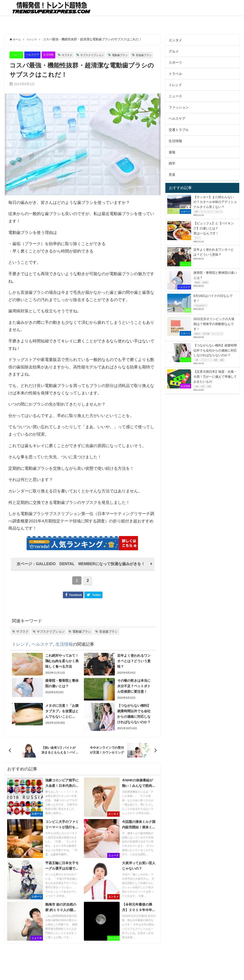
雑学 (172, 163)
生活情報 (54, 55)
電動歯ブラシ (134, 55)
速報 (172, 152)
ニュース (175, 96)
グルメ (174, 51)
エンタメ (175, 40)
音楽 (172, 175)
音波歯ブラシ (24, 63)
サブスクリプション (102, 55)
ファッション (179, 107)
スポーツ (175, 62)
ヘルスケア (36, 55)
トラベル (175, 74)
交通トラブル (179, 130)
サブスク (74, 55)
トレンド (17, 55)
